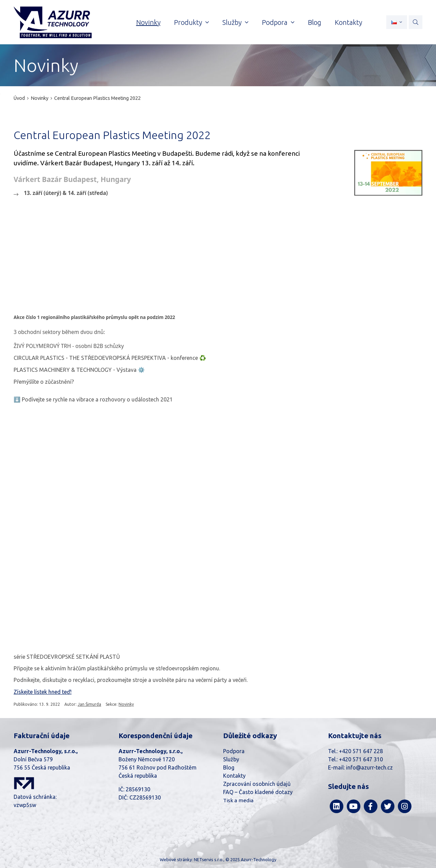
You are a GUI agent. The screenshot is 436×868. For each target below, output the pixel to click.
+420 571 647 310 (361, 759)
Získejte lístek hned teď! (43, 692)
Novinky (40, 98)
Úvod (19, 98)
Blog (229, 767)
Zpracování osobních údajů (257, 784)
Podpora (234, 751)
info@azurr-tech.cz (369, 767)
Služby (231, 759)
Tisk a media (238, 800)
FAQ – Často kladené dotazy (258, 792)
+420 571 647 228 (361, 751)
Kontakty (234, 776)
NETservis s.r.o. (209, 859)
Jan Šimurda (89, 704)
